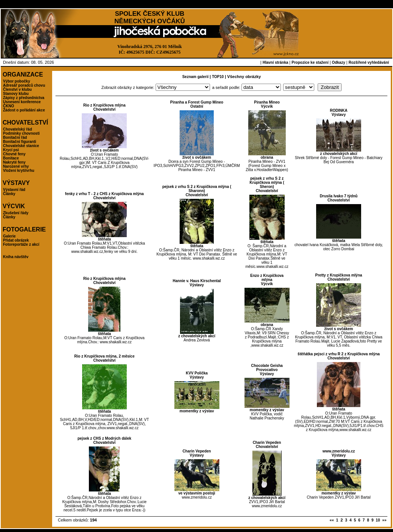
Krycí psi (11, 150)
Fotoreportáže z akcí (21, 244)
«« (332, 520)
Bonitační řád (15, 138)
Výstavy (339, 115)
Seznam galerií (195, 77)
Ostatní (196, 106)
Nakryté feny (14, 162)
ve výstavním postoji (196, 493)
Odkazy (339, 62)
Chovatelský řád (17, 129)
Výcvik (267, 106)
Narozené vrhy (16, 166)
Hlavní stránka (275, 62)
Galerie (9, 236)
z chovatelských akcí (339, 154)
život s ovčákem (104, 150)
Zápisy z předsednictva (24, 98)
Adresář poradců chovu (24, 85)
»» (384, 520)
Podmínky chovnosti (21, 133)
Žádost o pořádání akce (24, 110)
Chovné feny (14, 154)
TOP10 (218, 77)
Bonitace (11, 158)
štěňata (104, 239)
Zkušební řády (16, 213)
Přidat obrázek (16, 240)
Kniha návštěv (16, 257)
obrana (267, 157)
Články (9, 194)
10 (378, 520)
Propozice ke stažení (310, 62)
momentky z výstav (197, 411)
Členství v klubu (17, 89)
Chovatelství (104, 109)
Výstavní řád (14, 190)
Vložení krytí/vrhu (19, 171)
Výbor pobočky (16, 81)
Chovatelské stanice (21, 146)
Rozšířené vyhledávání (369, 62)
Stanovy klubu (16, 94)
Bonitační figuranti (19, 142)
